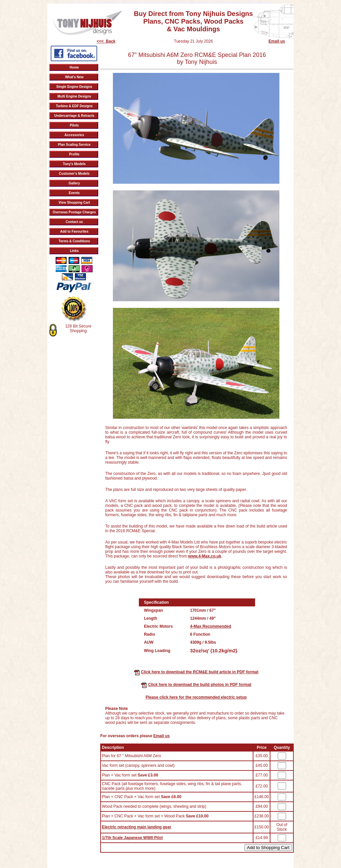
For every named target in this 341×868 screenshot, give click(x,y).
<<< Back (106, 41)
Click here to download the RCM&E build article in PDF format (200, 672)
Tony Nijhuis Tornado (195, 2)
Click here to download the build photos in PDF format (200, 685)
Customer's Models (74, 174)
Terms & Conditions (74, 241)
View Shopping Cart (74, 203)
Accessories (74, 135)
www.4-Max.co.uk (205, 556)
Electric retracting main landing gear (137, 827)
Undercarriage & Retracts (74, 116)
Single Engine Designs (74, 87)
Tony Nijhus (78, 2)
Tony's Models (74, 164)
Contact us (74, 222)
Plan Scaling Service (74, 145)
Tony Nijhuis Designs (227, 2)
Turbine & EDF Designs (74, 106)
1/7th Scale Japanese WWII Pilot (132, 838)
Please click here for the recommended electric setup (196, 697)
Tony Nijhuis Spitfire (257, 2)
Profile (74, 154)
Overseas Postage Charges (74, 212)
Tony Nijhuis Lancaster (104, 2)
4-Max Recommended (211, 626)
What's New (74, 77)
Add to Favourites (74, 231)
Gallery (74, 183)
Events (74, 193)
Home (74, 67)
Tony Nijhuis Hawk (166, 2)
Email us (277, 41)
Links (74, 251)
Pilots (74, 125)
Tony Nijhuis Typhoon (136, 2)
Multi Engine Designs (74, 96)
